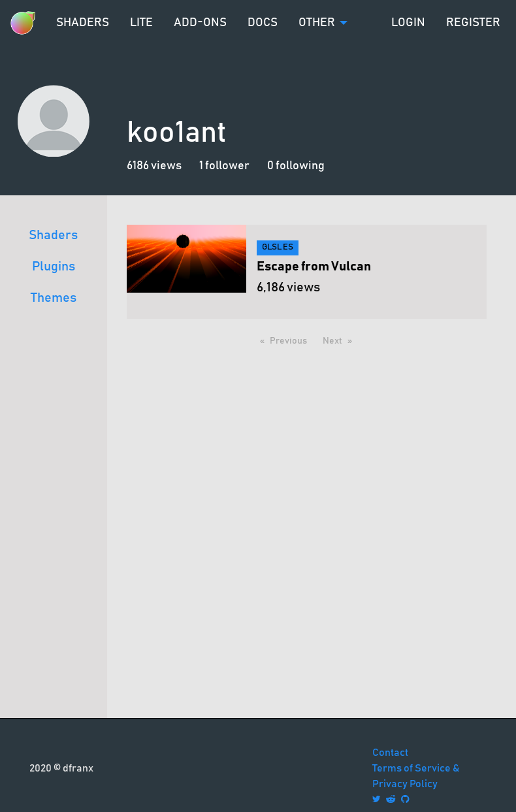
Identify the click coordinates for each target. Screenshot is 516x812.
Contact (390, 753)
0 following (296, 166)
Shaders (53, 235)
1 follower (224, 166)
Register (473, 23)
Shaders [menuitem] (83, 23)
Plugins (54, 267)
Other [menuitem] (317, 23)
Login (408, 23)
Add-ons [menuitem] (200, 23)
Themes (54, 298)
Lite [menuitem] (141, 23)
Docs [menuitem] (263, 23)
